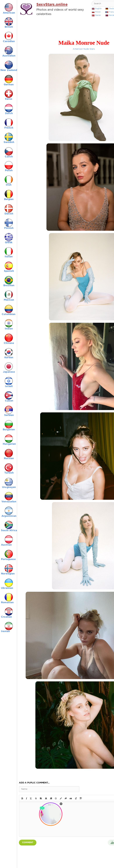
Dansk (98, 15)
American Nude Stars (84, 49)
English (98, 9)
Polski (98, 12)
